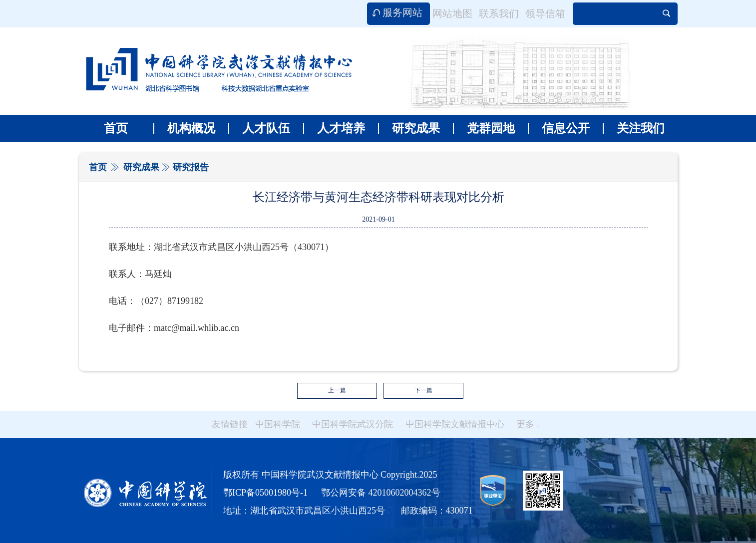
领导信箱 (545, 13)
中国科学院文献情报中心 (455, 424)
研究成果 (409, 128)
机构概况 (184, 128)
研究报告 (191, 167)
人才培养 (334, 128)
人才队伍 (259, 128)
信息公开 (559, 128)
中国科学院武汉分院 (353, 424)
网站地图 (452, 13)
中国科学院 (278, 424)
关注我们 (634, 128)
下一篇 (423, 390)
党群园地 (484, 128)
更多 (528, 424)
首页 (116, 128)
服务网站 (402, 12)
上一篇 (337, 390)
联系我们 (499, 13)
